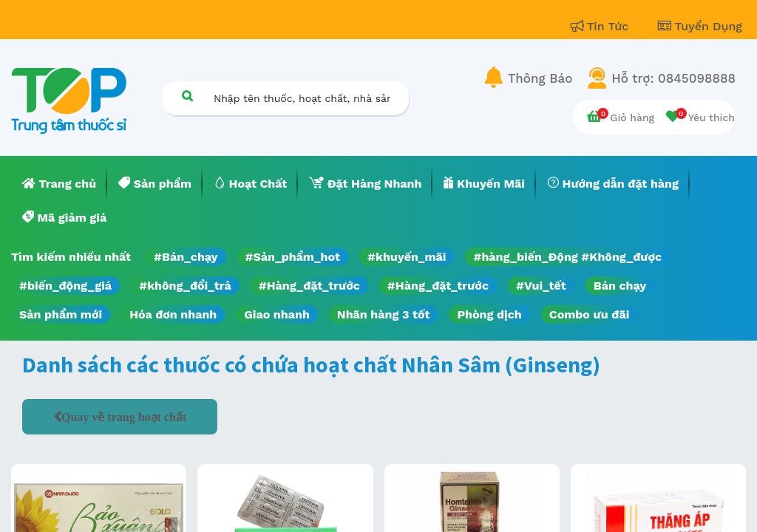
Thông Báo (540, 78)
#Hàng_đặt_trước (309, 286)
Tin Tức (602, 26)
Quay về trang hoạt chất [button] (124, 417)
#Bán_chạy (186, 257)
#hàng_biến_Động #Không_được (567, 257)
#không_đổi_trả (185, 286)
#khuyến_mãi (407, 257)
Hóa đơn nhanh (173, 314)
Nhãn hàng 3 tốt (384, 314)
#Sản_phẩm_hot (293, 257)
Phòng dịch (489, 314)
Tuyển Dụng (700, 26)
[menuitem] (59, 184)
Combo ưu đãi (590, 314)
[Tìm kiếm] (187, 96)
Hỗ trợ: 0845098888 (673, 78)
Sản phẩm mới (61, 314)
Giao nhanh (277, 314)
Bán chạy (620, 286)
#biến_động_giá (65, 286)
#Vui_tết (541, 286)
